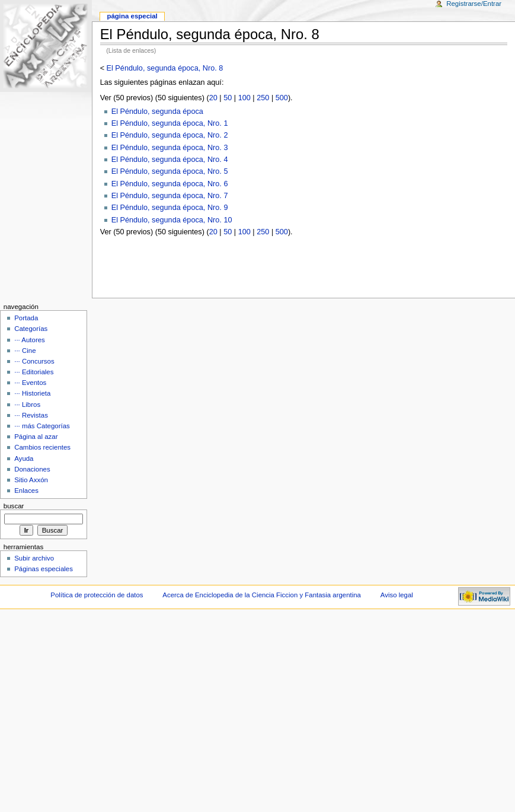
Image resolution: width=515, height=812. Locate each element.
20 (213, 98)
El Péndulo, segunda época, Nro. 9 (170, 208)
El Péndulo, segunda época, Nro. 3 (170, 148)
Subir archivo (34, 558)
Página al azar (36, 437)
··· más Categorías (42, 426)
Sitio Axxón (31, 480)
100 (244, 98)
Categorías (31, 329)
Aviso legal (397, 595)
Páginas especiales (44, 569)
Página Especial (132, 16)
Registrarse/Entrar (474, 4)
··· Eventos (30, 383)
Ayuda (24, 458)
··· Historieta (32, 393)
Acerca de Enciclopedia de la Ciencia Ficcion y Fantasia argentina (262, 595)
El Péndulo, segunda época (157, 112)
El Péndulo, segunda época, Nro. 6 (170, 184)
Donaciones (32, 469)
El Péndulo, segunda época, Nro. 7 (170, 196)
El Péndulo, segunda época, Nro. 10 (172, 220)
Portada (26, 318)
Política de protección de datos (97, 595)
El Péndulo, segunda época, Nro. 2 (170, 135)
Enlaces (26, 491)
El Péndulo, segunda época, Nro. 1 (170, 123)
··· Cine (25, 351)
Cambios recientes (42, 447)
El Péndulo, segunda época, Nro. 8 (165, 68)
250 (263, 98)
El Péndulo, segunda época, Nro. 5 (170, 171)
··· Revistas (31, 415)
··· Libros (27, 405)
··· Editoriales (34, 372)
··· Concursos (34, 361)
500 (282, 98)
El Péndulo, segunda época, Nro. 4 (170, 160)
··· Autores (30, 340)
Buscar (14, 506)
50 (228, 98)
